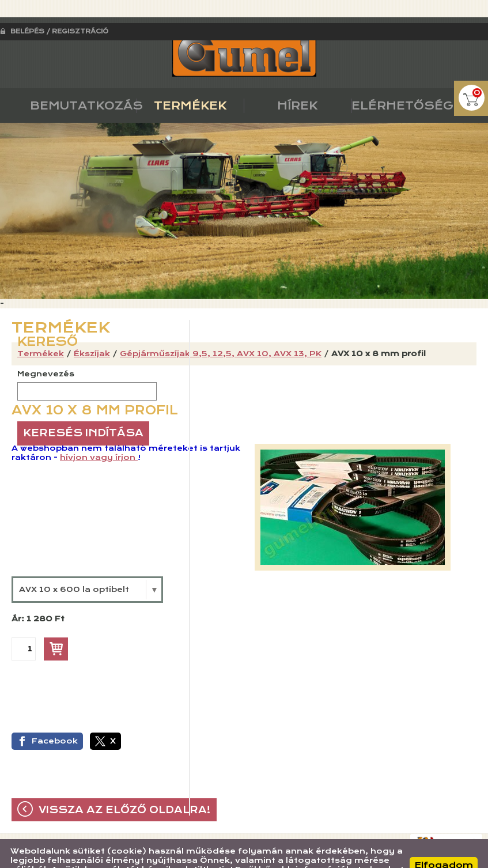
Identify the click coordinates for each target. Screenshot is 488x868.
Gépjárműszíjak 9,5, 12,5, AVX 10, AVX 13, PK (221, 331)
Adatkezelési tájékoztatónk (89, 856)
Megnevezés (46, 351)
